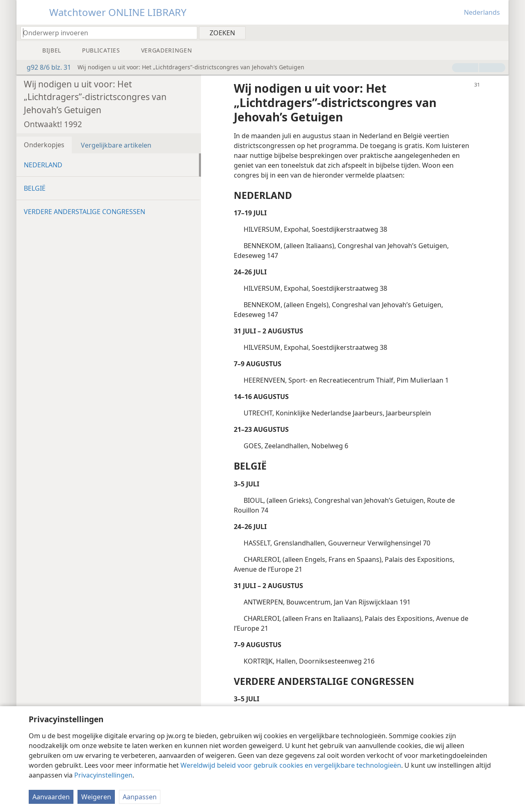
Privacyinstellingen (103, 775)
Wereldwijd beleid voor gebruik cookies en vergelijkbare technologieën (291, 765)
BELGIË (35, 188)
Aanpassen (140, 797)
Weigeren (96, 797)
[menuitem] (499, 32)
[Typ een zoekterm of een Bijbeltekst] (105, 33)
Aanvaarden (51, 797)
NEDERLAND (43, 165)
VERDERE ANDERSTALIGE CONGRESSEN (84, 212)
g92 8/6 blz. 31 (45, 67)
